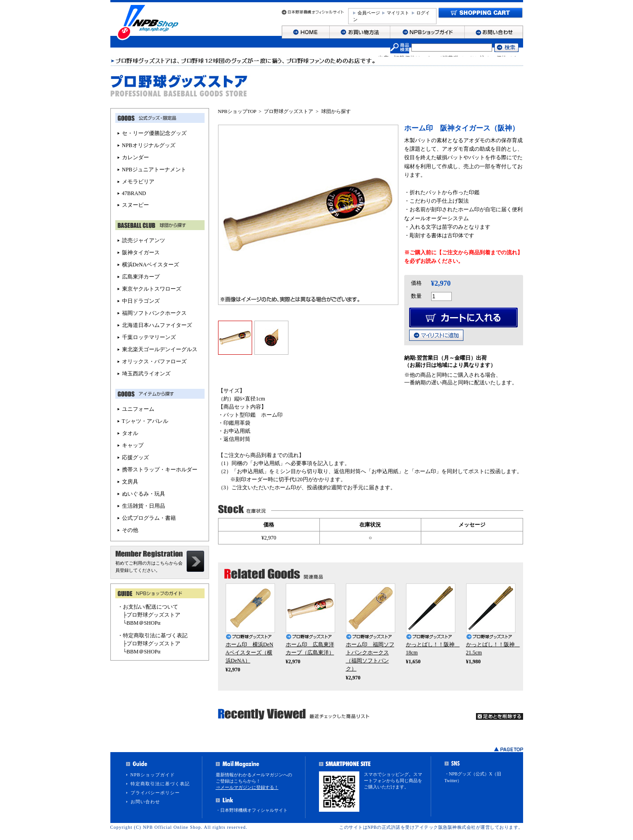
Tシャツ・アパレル (145, 421)
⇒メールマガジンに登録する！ (247, 787)
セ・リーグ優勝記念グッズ (154, 133)
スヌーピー (135, 205)
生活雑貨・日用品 (144, 506)
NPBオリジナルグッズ (149, 145)
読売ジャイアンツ (144, 240)
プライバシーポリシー (155, 793)
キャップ (133, 445)
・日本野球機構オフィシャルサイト (252, 810)
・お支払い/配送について (148, 607)
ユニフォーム (138, 409)
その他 (130, 530)
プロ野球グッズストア (288, 111)
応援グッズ (135, 457)
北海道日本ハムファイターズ (157, 325)
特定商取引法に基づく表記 (160, 784)
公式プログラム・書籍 (149, 518)
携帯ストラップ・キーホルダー (160, 470)
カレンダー (135, 157)
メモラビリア (138, 182)
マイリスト (398, 13)
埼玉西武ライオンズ (146, 374)
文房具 (130, 482)
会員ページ (369, 13)
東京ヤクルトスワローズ (152, 289)
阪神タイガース (141, 252)
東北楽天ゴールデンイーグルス (160, 349)
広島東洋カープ (141, 277)
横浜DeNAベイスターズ (151, 265)
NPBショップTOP (237, 111)
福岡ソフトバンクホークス (154, 313)
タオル (130, 433)
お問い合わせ (145, 802)
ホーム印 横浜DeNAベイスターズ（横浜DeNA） (250, 653)
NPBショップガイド (153, 775)
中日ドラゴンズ (141, 301)
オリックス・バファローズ (154, 361)
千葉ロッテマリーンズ (149, 337)
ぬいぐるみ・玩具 (144, 494)
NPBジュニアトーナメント (154, 170)
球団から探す (336, 111)
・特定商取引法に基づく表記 (153, 635)
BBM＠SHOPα (144, 623)
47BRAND (134, 193)
